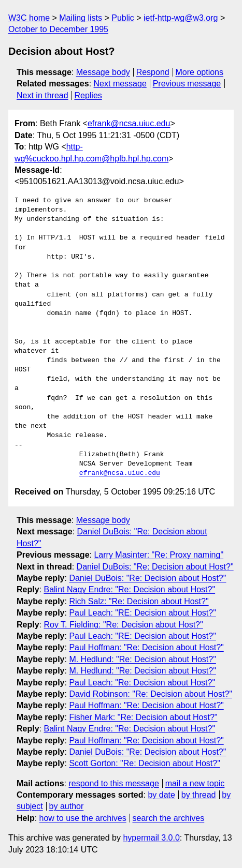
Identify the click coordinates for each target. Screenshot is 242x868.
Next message (120, 84)
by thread (199, 795)
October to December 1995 (58, 29)
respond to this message (113, 783)
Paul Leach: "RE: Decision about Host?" (143, 613)
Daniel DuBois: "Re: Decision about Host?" (155, 567)
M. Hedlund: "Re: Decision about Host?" (143, 659)
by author (67, 806)
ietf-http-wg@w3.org (181, 18)
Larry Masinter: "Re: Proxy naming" (159, 555)
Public (123, 18)
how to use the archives (83, 818)
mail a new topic (195, 783)
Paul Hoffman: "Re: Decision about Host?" (146, 647)
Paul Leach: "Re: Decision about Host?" (142, 683)
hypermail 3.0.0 (151, 838)
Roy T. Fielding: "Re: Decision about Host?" (123, 625)
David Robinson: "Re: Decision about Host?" (151, 694)
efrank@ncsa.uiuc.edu (129, 123)
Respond (153, 72)
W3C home (29, 18)
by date (161, 795)
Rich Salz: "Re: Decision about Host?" (139, 601)
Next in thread (42, 95)
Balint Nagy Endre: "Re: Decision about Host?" (129, 589)
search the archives (169, 818)
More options (200, 72)
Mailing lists (81, 18)
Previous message (187, 84)
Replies (88, 95)
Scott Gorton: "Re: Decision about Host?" (145, 763)
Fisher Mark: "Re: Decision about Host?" (143, 717)
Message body (103, 72)
